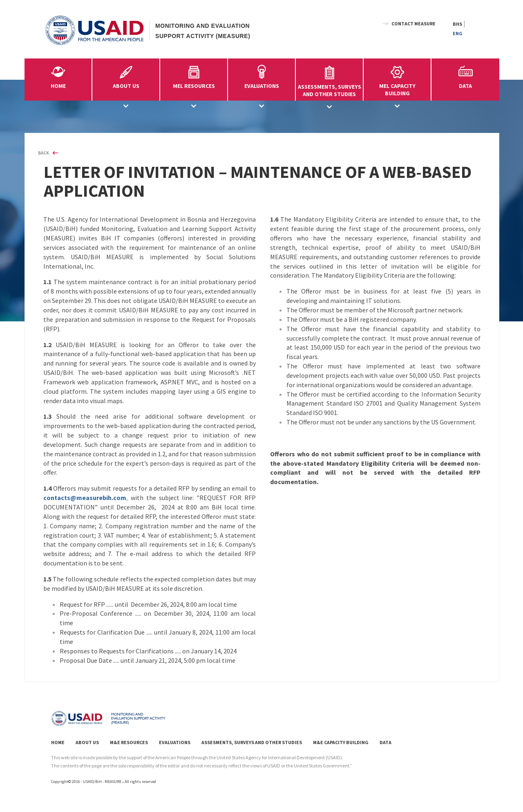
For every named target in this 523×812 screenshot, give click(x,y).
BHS (457, 24)
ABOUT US (87, 742)
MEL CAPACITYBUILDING (397, 80)
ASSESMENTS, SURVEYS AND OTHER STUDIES (252, 742)
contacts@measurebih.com (85, 498)
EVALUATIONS (175, 742)
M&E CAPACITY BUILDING (341, 742)
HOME (58, 86)
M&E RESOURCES (129, 742)
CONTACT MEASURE (413, 24)
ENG (458, 33)
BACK (44, 153)
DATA (465, 86)
